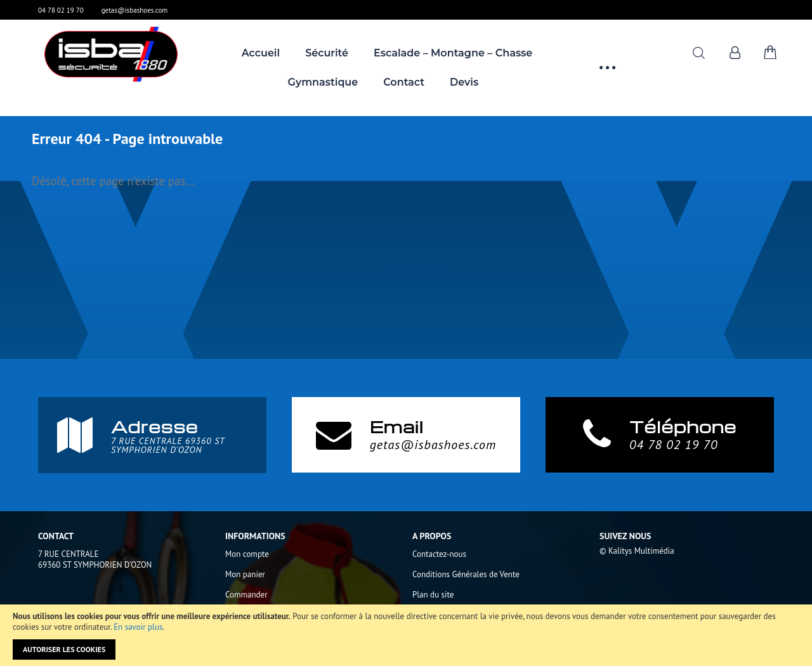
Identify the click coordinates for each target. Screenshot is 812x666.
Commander (246, 595)
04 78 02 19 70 (61, 10)
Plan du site (433, 595)
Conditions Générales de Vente (466, 574)
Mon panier (245, 574)
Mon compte (247, 554)
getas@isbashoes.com (135, 10)
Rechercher (699, 53)
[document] (406, 635)
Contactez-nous (439, 554)
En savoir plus (138, 627)
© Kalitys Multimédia (637, 551)
